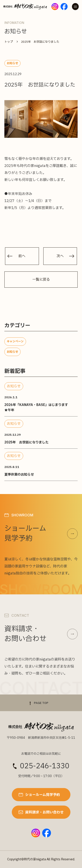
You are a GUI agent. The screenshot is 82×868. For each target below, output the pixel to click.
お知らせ (12, 352)
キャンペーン (15, 342)
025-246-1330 (45, 766)
